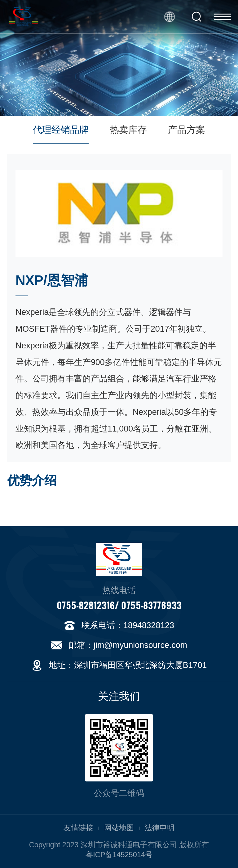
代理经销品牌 (61, 130)
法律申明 (160, 828)
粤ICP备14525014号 (119, 855)
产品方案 (187, 130)
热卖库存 (128, 130)
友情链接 (78, 828)
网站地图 (119, 828)
